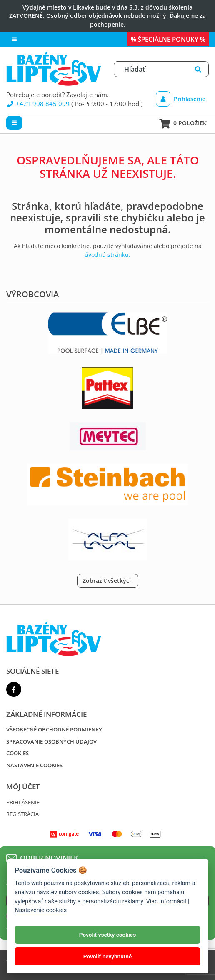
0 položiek (183, 124)
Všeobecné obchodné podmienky (54, 729)
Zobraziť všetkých (108, 581)
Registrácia (22, 814)
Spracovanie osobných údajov (51, 741)
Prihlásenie (181, 99)
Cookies (17, 753)
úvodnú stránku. (107, 255)
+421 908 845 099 (38, 104)
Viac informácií (166, 902)
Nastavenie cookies (34, 765)
